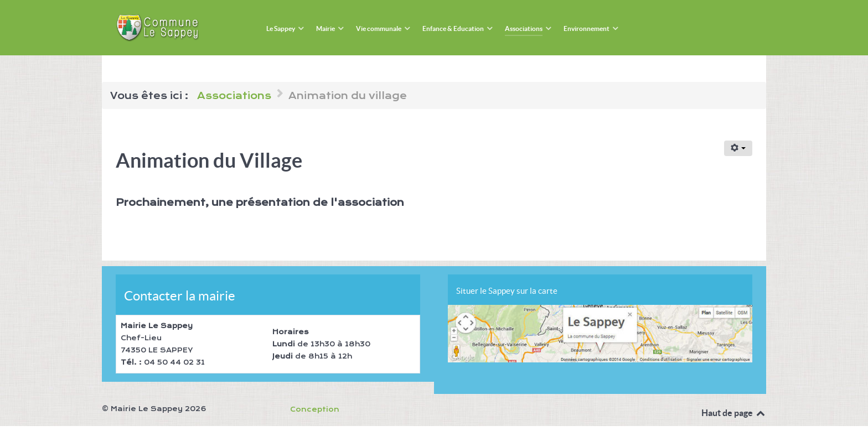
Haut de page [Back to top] (734, 413)
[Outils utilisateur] (738, 148)
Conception (315, 409)
